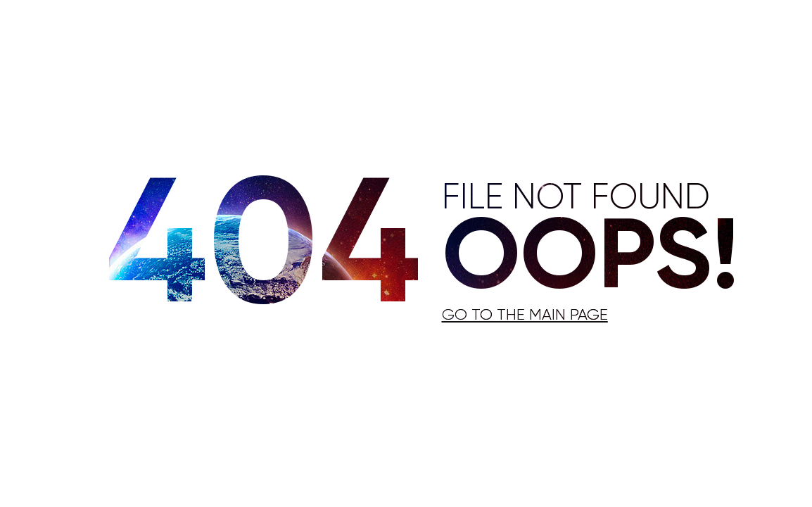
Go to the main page (525, 315)
